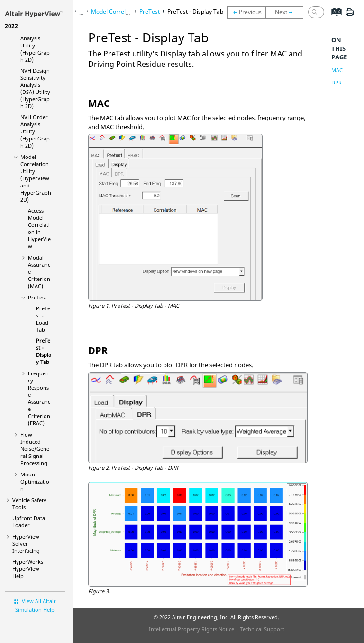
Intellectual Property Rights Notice (191, 629)
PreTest (37, 297)
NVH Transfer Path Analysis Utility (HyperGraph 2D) (35, 38)
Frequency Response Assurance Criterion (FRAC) (39, 398)
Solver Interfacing (26, 544)
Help (28, 569)
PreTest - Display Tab (44, 351)
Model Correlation (36, 178)
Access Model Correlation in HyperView (39, 228)
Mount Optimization (35, 481)
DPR (337, 82)
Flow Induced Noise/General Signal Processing (35, 449)
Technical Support (262, 629)
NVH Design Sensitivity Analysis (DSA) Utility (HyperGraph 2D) (35, 88)
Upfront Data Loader (29, 522)
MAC (337, 70)
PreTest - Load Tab (43, 319)
